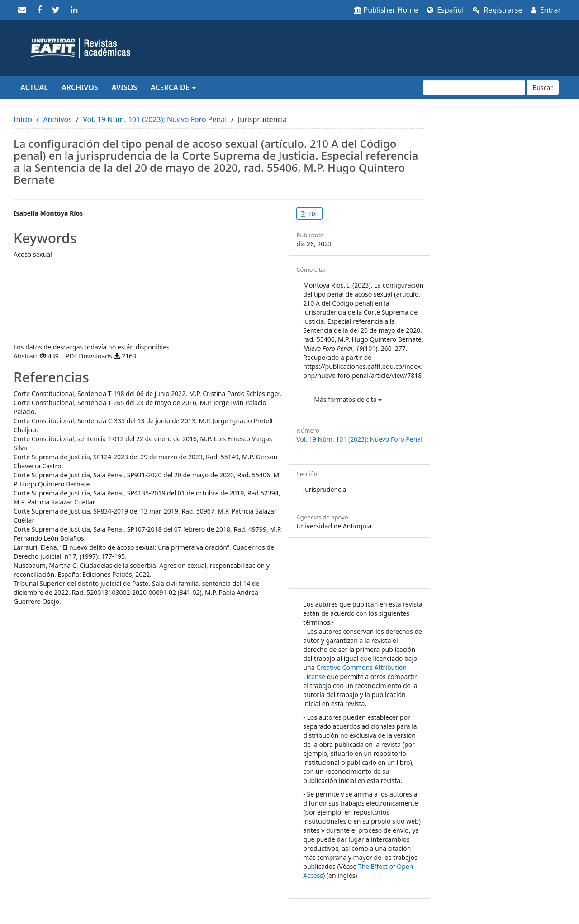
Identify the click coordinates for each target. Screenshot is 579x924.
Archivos (80, 87)
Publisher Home (386, 10)
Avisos (124, 87)
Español (445, 10)
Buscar (543, 87)
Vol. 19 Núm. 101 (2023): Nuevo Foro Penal (155, 119)
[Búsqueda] (474, 88)
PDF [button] (312, 214)
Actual (34, 87)
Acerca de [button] (173, 87)
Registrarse (497, 10)
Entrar (546, 10)
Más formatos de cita (348, 399)
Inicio (23, 119)
